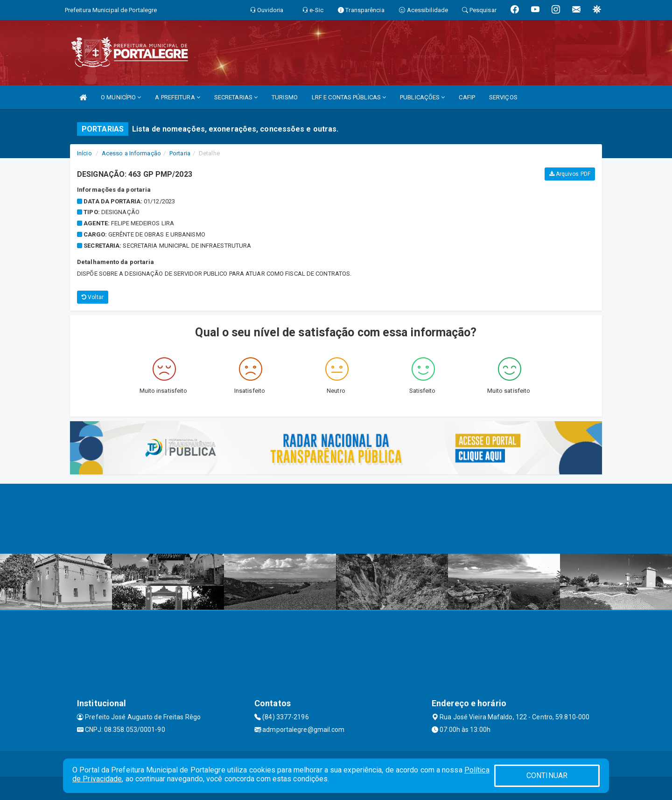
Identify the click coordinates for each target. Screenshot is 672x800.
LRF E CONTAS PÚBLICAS (349, 97)
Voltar (93, 297)
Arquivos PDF (570, 174)
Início (84, 153)
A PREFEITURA (177, 97)
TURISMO (285, 97)
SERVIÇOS (503, 97)
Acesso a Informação (131, 153)
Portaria (180, 153)
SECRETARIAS (236, 97)
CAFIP (467, 97)
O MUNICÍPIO (121, 97)
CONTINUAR (547, 776)
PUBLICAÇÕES (422, 97)
